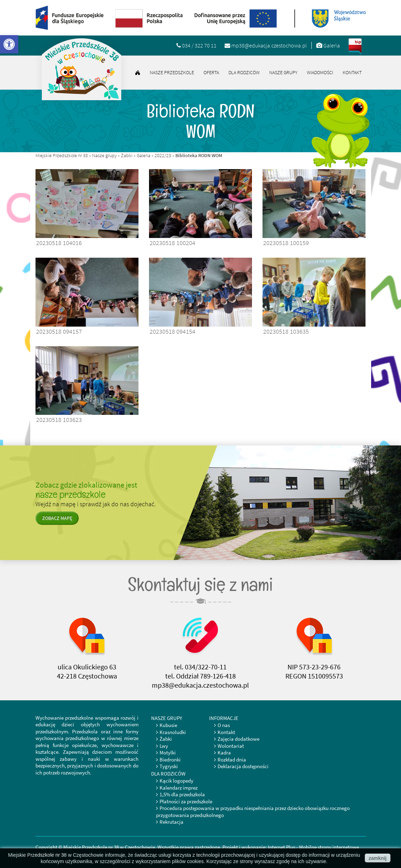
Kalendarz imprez (179, 788)
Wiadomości (320, 72)
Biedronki (170, 760)
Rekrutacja (172, 822)
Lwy (164, 746)
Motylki (168, 753)
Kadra (224, 753)
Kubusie (168, 725)
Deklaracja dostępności (243, 766)
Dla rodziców (244, 72)
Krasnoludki (173, 732)
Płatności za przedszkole (186, 801)
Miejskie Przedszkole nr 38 (62, 155)
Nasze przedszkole (172, 72)
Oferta (211, 72)
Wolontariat (231, 746)
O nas (224, 725)
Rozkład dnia (232, 760)
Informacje (224, 718)
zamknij (378, 858)
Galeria (144, 155)
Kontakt (352, 72)
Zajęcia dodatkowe (238, 739)
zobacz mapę (57, 518)
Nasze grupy (283, 72)
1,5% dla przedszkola (182, 794)
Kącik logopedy (176, 781)
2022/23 (163, 155)
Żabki (127, 155)
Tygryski (169, 766)
